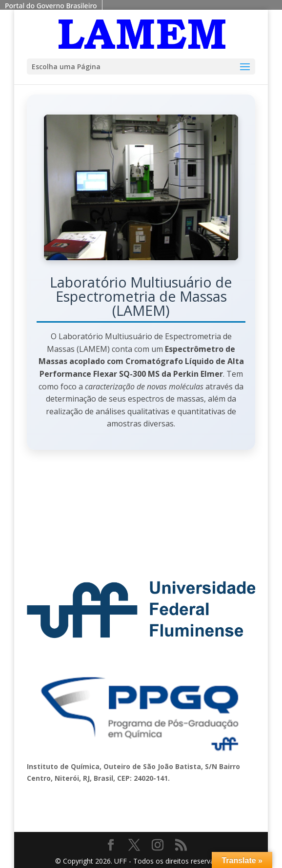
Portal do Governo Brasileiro (51, 6)
